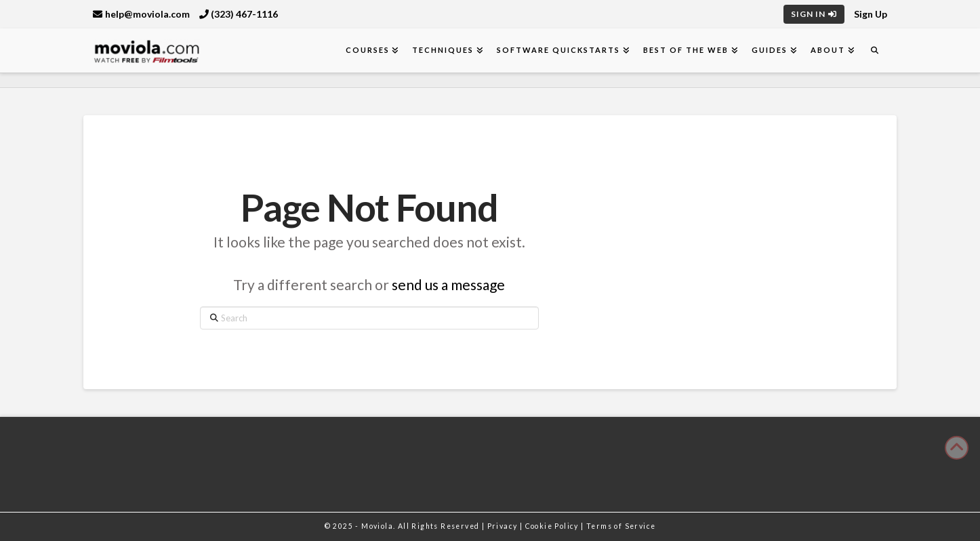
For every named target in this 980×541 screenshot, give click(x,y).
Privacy (504, 526)
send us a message (448, 284)
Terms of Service (621, 526)
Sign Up (871, 14)
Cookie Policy (553, 526)
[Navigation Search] (874, 51)
